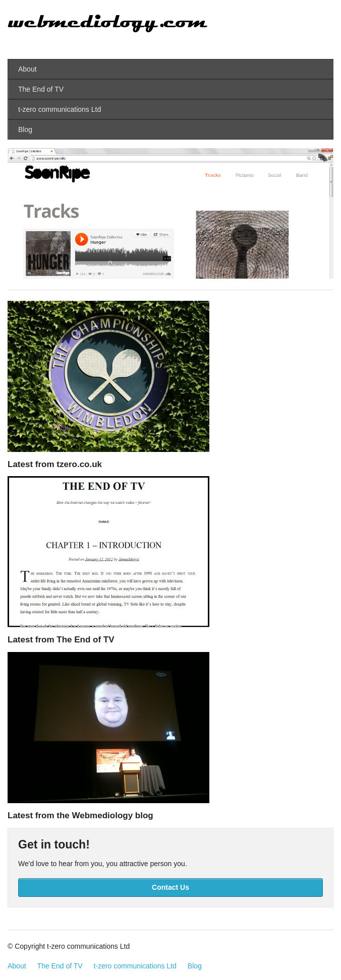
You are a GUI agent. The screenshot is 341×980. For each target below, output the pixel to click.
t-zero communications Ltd (60, 109)
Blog (25, 129)
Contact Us (170, 887)
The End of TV (41, 89)
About (27, 69)
